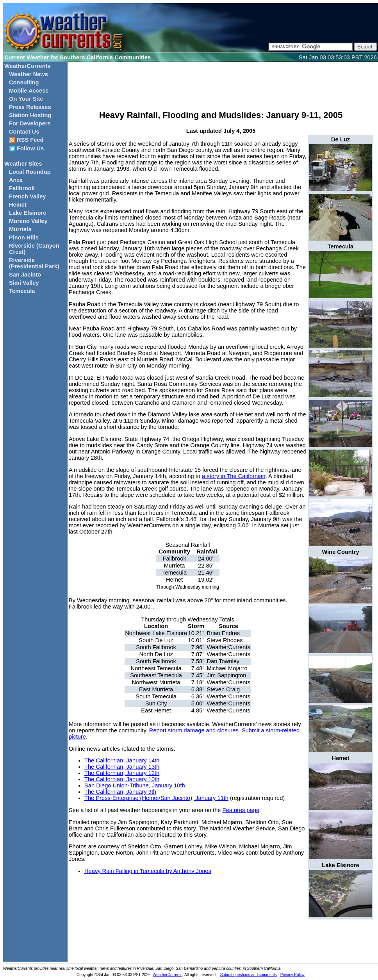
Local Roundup (30, 172)
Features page (241, 810)
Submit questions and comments (249, 975)
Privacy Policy (292, 975)
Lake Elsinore (28, 213)
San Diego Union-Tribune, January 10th (135, 785)
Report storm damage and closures (194, 730)
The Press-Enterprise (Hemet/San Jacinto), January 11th (156, 798)
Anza (16, 180)
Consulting (24, 82)
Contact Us (24, 132)
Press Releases (30, 107)
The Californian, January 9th (120, 792)
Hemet (18, 205)
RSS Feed (26, 140)
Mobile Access (29, 91)
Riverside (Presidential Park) (34, 263)
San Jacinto (25, 275)
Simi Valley (24, 283)
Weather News (29, 74)
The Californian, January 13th (122, 767)
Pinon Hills (24, 237)
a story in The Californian (234, 476)
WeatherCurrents (28, 66)
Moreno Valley (28, 221)
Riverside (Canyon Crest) (34, 249)
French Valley (28, 196)
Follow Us (26, 149)
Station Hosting (30, 115)
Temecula (22, 291)
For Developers (30, 123)
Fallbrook (22, 188)
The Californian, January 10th (122, 779)
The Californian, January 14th (122, 760)
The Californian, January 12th (122, 773)
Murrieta (20, 229)
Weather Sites (23, 164)
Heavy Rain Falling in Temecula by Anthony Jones (148, 871)
